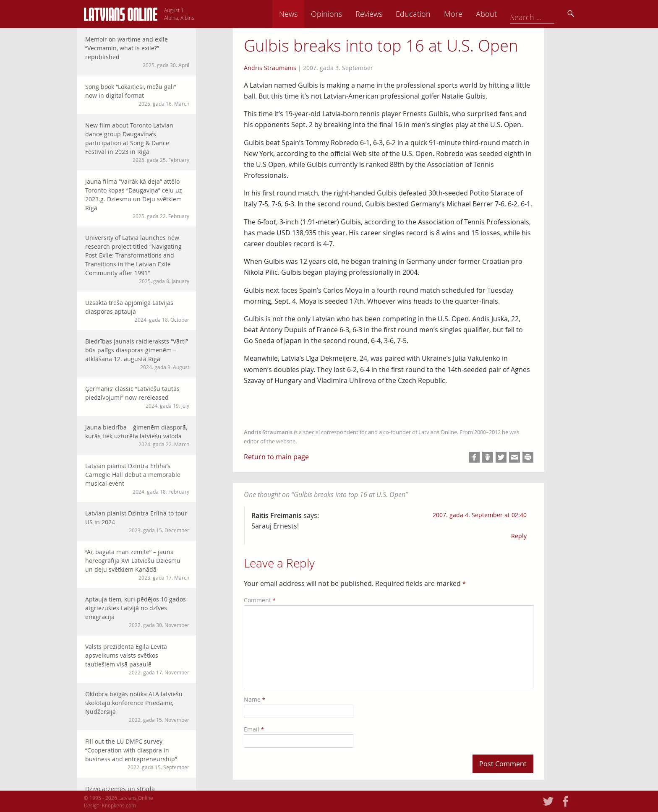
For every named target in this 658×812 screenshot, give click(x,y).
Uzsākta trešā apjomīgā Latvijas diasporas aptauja (137, 311)
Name (255, 699)
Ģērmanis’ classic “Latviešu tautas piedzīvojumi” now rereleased (137, 397)
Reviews (426, 14)
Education (470, 14)
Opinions (384, 14)
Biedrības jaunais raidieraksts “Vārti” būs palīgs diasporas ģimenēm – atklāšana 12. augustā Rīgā (137, 354)
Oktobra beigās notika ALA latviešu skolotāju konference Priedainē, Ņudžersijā (137, 707)
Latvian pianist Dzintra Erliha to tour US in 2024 (137, 522)
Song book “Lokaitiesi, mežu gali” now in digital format (137, 95)
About (543, 14)
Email (254, 729)
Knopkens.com (119, 805)
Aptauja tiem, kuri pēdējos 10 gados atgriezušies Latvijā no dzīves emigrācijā (137, 612)
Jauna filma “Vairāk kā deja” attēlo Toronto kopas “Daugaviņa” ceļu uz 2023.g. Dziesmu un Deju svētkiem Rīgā (137, 199)
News (345, 14)
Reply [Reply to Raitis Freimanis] (519, 536)
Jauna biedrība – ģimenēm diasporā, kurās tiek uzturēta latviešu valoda (137, 436)
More (510, 14)
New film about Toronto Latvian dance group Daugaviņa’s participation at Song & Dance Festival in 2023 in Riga (137, 142)
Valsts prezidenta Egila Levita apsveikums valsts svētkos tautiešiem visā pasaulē (137, 659)
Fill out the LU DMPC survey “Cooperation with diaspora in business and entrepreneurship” (137, 754)
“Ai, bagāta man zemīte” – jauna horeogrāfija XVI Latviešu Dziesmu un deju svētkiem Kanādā (137, 565)
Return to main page (276, 457)
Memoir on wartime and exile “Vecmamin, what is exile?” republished (137, 52)
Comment (260, 600)
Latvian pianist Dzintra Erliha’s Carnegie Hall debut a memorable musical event (137, 479)
